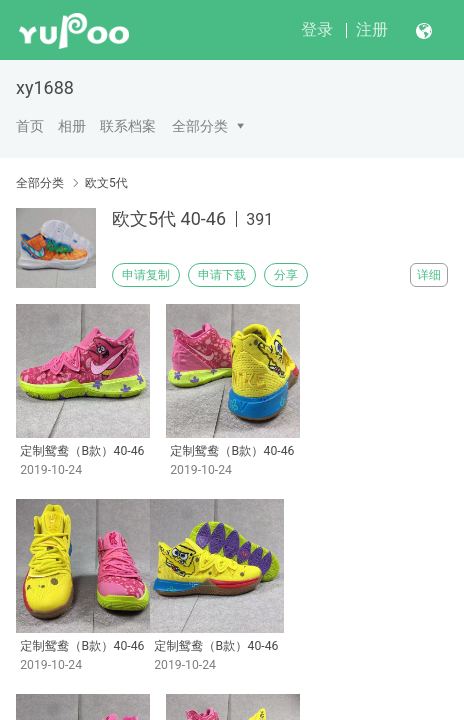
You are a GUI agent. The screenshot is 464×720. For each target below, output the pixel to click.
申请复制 (146, 275)
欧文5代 (106, 183)
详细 (429, 275)
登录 (317, 29)
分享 (286, 275)
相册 (72, 126)
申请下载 (222, 275)
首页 (30, 126)
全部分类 (200, 126)
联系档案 (128, 126)
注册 (372, 29)
